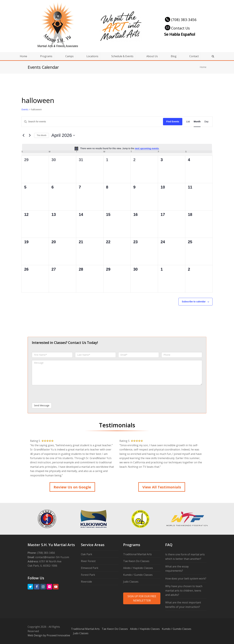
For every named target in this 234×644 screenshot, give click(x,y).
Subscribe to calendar (194, 302)
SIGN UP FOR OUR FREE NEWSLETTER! (142, 598)
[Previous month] (23, 135)
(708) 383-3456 (180, 20)
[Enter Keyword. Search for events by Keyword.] (92, 122)
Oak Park (87, 554)
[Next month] (30, 135)
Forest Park (88, 575)
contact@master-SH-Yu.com (52, 557)
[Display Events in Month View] (197, 122)
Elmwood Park (90, 568)
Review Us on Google (72, 487)
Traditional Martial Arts (137, 554)
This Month (42, 135)
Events (25, 109)
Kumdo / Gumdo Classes (138, 575)
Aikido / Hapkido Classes (138, 568)
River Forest (88, 561)
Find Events (173, 122)
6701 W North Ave (50, 561)
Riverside (86, 582)
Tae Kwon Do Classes (136, 561)
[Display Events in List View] (188, 122)
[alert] (117, 148)
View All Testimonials (162, 487)
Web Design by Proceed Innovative (49, 635)
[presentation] (57, 394)
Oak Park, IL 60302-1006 (42, 566)
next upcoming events (147, 148)
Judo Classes (131, 582)
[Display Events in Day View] (206, 122)
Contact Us (177, 28)
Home (203, 67)
